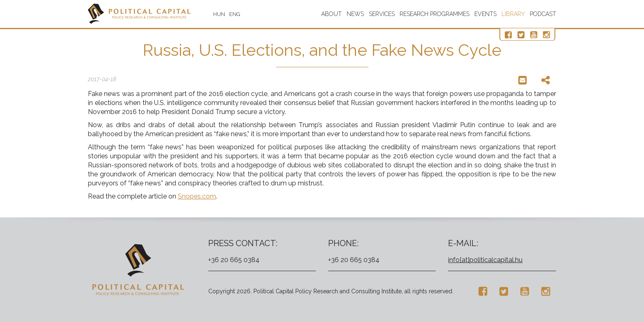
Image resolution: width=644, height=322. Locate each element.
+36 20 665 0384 (234, 260)
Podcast (543, 14)
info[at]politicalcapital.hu (485, 260)
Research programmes (435, 14)
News (355, 14)
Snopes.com (197, 196)
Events (485, 14)
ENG (235, 14)
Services (382, 14)
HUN (219, 14)
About (331, 14)
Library (513, 14)
